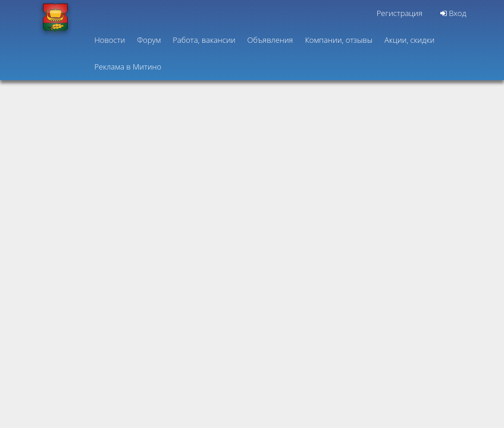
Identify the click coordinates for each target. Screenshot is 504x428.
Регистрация (400, 13)
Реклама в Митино (128, 67)
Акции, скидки (409, 40)
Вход (453, 13)
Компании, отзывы (339, 40)
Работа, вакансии (204, 40)
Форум (149, 40)
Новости (110, 40)
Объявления (270, 40)
